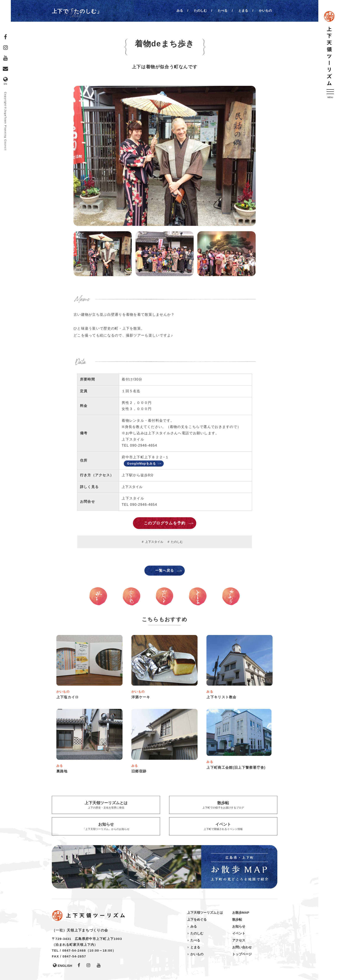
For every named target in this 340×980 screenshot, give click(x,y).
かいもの (265, 11)
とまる (243, 11)
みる (180, 11)
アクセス (239, 940)
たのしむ (200, 11)
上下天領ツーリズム (329, 49)
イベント (239, 933)
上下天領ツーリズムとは (205, 912)
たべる (223, 11)
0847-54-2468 (74, 950)
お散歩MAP (241, 912)
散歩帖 (237, 919)
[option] (165, 158)
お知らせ (239, 926)
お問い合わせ (242, 947)
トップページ (242, 954)
